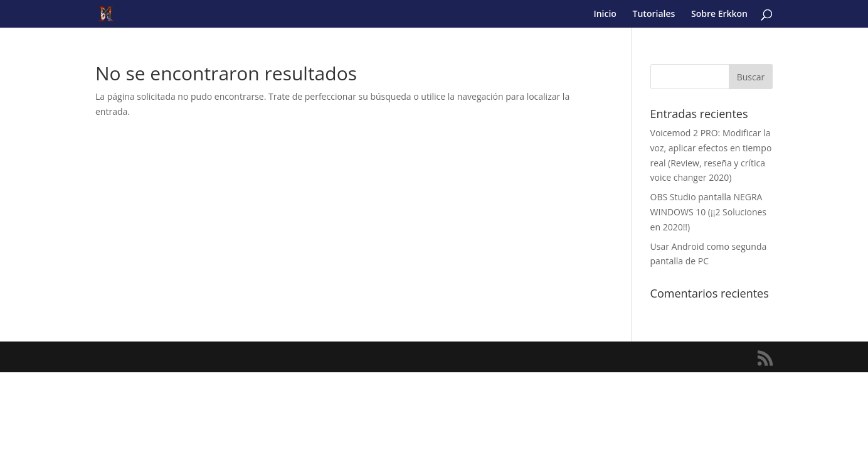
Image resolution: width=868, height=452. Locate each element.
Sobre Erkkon (719, 14)
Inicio (605, 14)
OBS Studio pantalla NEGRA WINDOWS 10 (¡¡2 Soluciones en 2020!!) (708, 212)
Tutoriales (654, 14)
